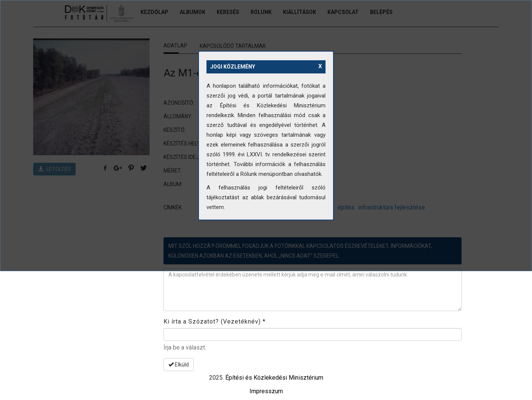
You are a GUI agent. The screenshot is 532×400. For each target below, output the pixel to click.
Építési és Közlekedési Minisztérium (274, 378)
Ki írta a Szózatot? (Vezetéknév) (215, 321)
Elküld (179, 365)
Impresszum (266, 391)
